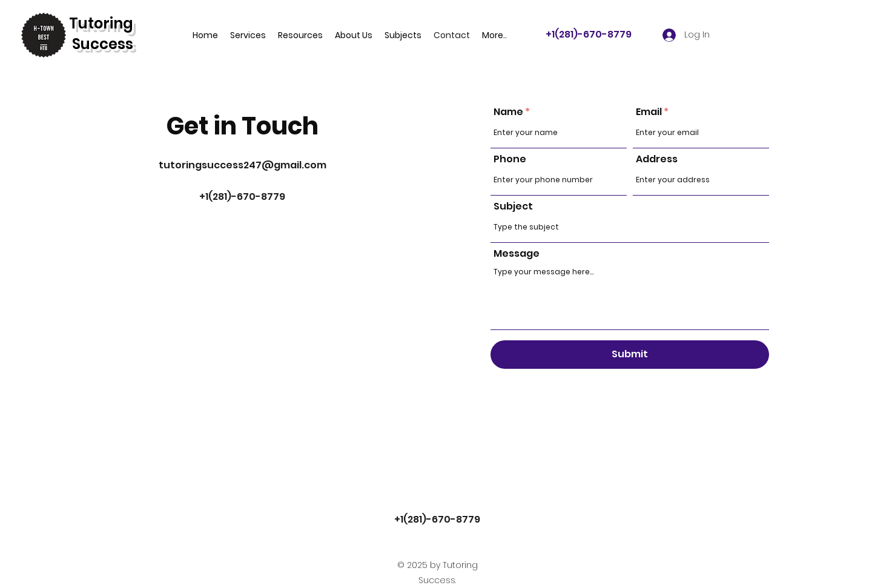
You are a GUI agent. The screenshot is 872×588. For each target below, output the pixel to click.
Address (657, 159)
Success (103, 44)
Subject (513, 206)
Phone (510, 159)
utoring (106, 23)
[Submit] (630, 355)
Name (508, 112)
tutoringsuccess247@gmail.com (243, 165)
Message (517, 254)
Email (649, 112)
